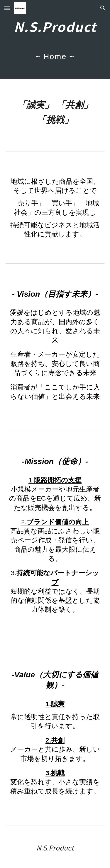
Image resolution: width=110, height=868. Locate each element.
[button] (7, 8)
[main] (55, 40)
